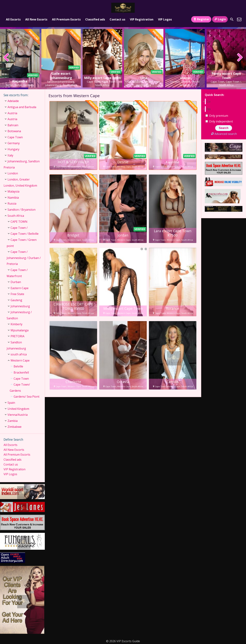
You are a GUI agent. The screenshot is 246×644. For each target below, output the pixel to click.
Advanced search (224, 134)
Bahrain (13, 125)
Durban (16, 282)
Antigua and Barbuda (22, 107)
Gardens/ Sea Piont (27, 397)
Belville (18, 366)
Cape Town (15, 137)
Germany (14, 143)
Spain (11, 403)
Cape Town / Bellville (25, 234)
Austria (12, 113)
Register (201, 19)
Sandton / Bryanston (22, 210)
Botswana (14, 131)
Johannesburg (20, 306)
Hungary (13, 149)
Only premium (217, 116)
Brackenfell (21, 372)
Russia (12, 203)
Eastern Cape (20, 288)
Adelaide (13, 101)
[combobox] (224, 101)
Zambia (13, 421)
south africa (19, 354)
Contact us (117, 19)
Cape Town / (19, 228)
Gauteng (16, 300)
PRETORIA (17, 336)
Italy (10, 155)
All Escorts (13, 19)
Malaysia (13, 191)
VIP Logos (165, 19)
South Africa (16, 216)
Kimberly (16, 324)
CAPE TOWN (19, 222)
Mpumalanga (20, 330)
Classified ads (95, 19)
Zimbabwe (15, 427)
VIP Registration (142, 19)
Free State (17, 294)
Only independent (219, 121)
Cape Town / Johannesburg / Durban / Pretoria (24, 258)
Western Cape (20, 360)
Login (220, 19)
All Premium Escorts (66, 19)
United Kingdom (18, 409)
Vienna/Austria (18, 415)
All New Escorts (36, 19)
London (13, 173)
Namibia (13, 198)
